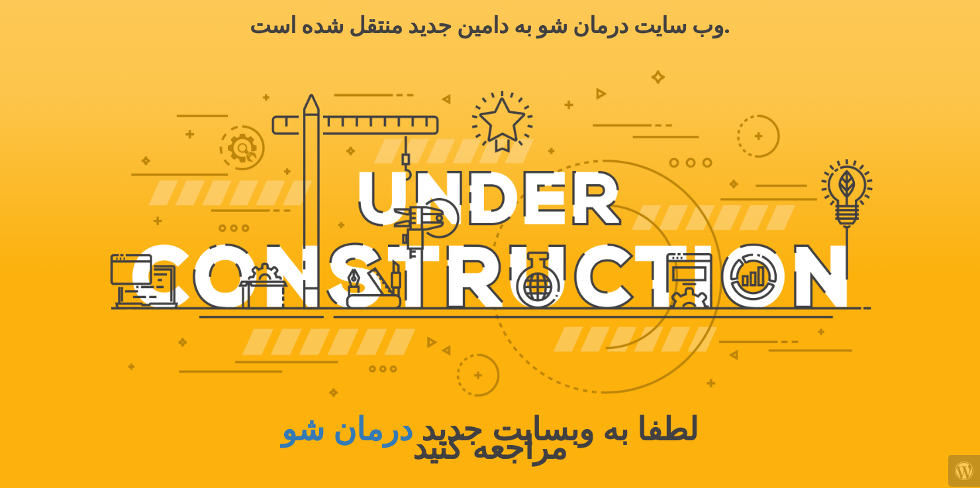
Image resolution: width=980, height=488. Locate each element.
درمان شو (347, 429)
